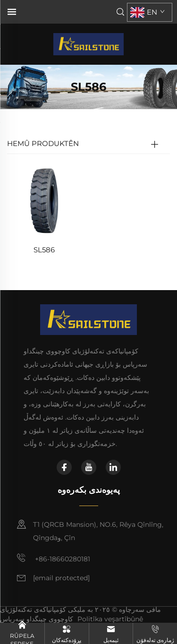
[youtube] (89, 467)
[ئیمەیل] (61, 578)
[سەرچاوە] (88, 44)
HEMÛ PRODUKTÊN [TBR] (43, 143)
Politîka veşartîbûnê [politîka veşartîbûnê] (110, 619)
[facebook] (64, 467)
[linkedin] (113, 467)
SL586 (44, 250)
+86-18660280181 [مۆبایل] (53, 558)
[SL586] (44, 200)
